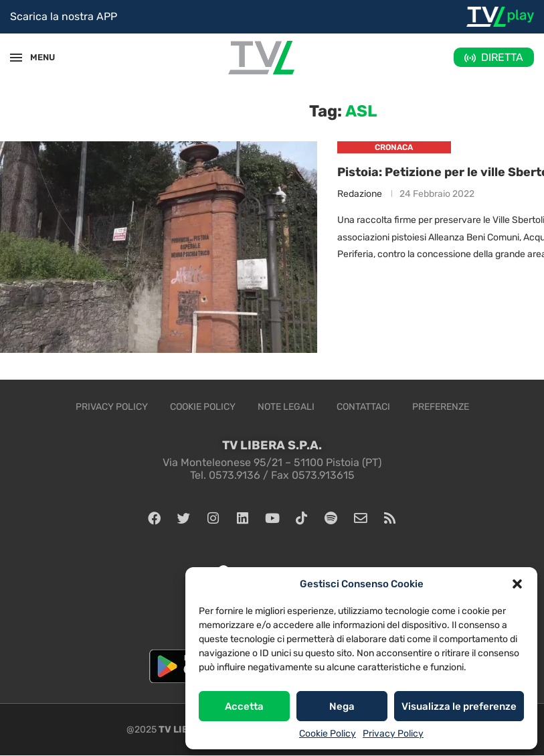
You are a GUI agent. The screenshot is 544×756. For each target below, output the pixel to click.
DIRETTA (502, 57)
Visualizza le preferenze (459, 706)
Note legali (286, 407)
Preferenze (441, 407)
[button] (517, 584)
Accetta (244, 706)
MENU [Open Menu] (36, 57)
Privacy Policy (393, 734)
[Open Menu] (16, 58)
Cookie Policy (328, 734)
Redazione (360, 195)
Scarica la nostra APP (64, 16)
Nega (342, 706)
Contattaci (363, 407)
